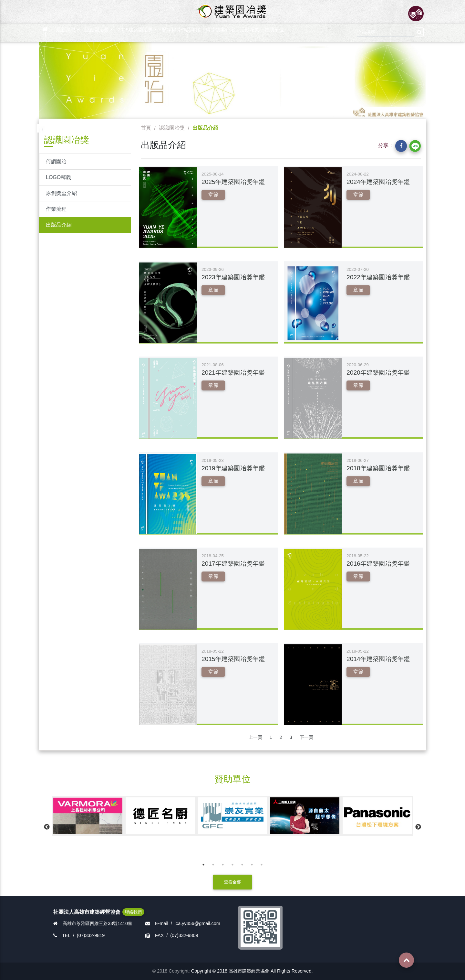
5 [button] (242, 865)
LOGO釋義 (58, 177)
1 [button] (203, 865)
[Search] (385, 31)
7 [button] (262, 865)
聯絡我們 (133, 912)
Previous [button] (47, 827)
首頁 (146, 128)
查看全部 (232, 882)
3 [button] (223, 865)
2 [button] (213, 865)
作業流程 (56, 209)
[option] (88, 816)
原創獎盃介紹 (61, 193)
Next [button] (418, 827)
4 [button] (232, 865)
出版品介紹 (59, 225)
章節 (213, 195)
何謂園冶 (56, 161)
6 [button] (252, 865)
